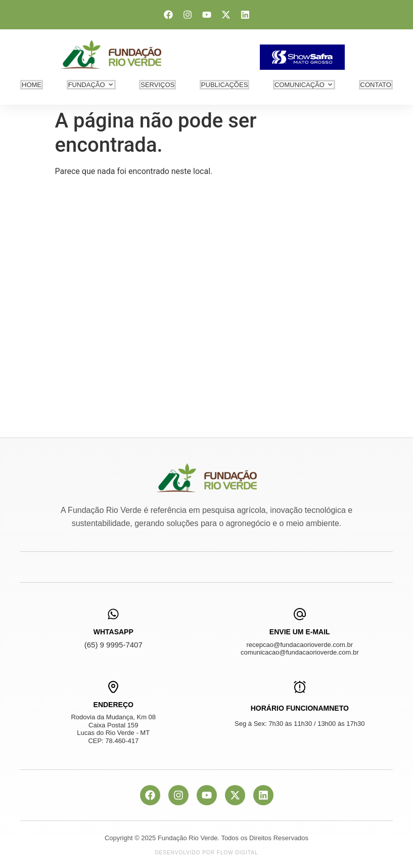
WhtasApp (113, 632)
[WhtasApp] (113, 614)
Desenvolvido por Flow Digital (206, 853)
